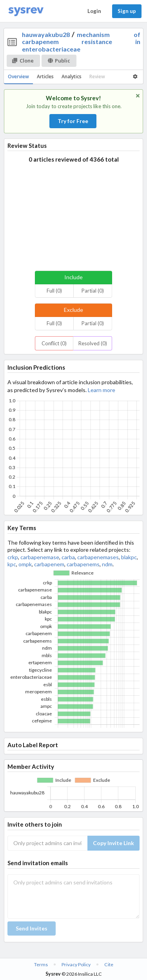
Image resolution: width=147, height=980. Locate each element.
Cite (109, 964)
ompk (25, 564)
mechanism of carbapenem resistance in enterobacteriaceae (81, 42)
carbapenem (49, 564)
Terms (41, 964)
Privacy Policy (76, 964)
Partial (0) (93, 291)
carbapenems (83, 564)
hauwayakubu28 (46, 34)
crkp (13, 557)
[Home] (26, 11)
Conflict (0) (54, 343)
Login (94, 11)
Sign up (127, 11)
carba (68, 557)
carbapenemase (40, 557)
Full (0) (54, 291)
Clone (23, 61)
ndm (107, 564)
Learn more (102, 390)
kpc (12, 564)
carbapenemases (98, 557)
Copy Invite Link (113, 843)
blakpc (129, 557)
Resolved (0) (93, 343)
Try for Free (73, 121)
